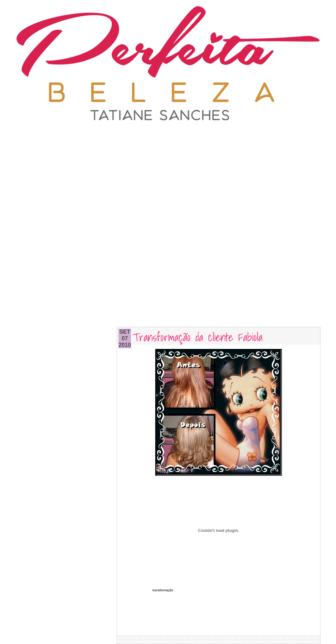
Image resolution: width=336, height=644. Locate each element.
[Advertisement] (168, 165)
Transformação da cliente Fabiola (198, 337)
